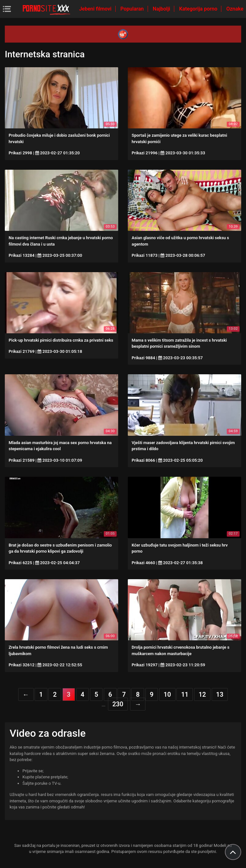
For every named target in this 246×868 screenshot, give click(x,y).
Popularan (133, 9)
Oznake (235, 9)
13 (220, 694)
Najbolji (162, 9)
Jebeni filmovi (96, 9)
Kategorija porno (199, 9)
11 (185, 694)
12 (202, 694)
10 (167, 694)
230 (118, 704)
